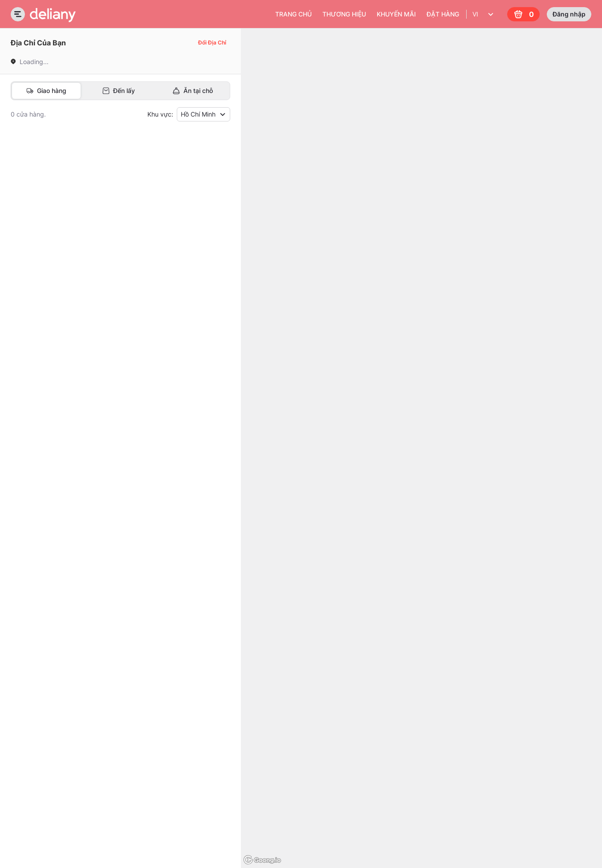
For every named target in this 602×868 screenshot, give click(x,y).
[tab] (46, 91)
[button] (102, 168)
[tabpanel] (120, 405)
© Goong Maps (582, 864)
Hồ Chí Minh (203, 114)
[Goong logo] (263, 860)
